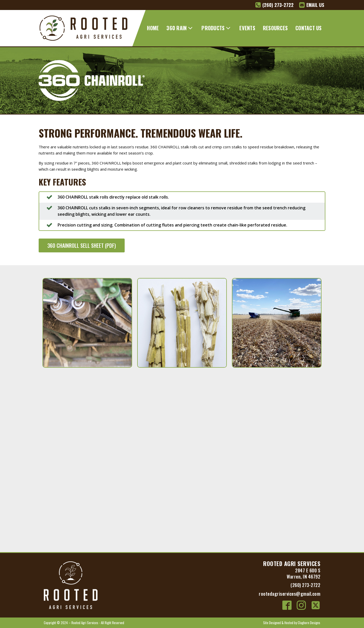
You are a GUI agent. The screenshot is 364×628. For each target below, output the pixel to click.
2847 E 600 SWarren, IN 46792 (303, 573)
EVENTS (247, 28)
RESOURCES (275, 28)
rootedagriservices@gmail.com (290, 594)
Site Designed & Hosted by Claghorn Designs (292, 623)
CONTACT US (309, 28)
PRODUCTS (217, 28)
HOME (153, 28)
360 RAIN (180, 28)
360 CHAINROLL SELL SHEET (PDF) (82, 245)
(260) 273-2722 (305, 585)
